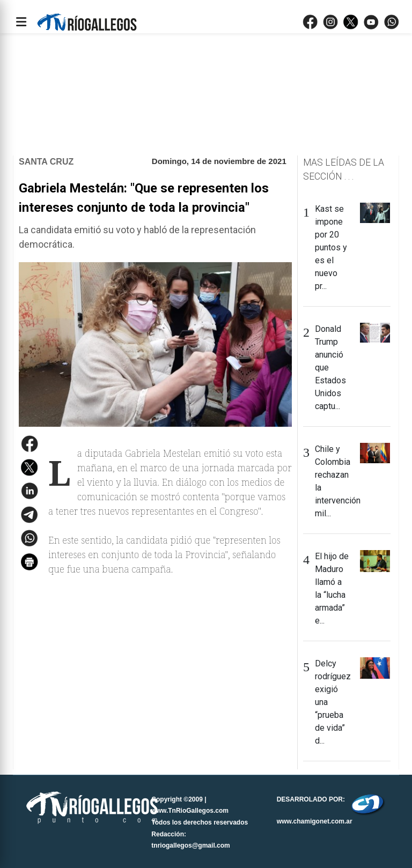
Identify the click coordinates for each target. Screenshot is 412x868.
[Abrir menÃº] (21, 22)
